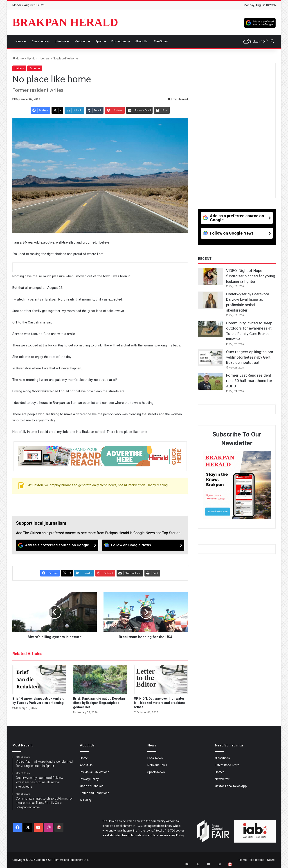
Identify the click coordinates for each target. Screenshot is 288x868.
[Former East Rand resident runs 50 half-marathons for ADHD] (210, 381)
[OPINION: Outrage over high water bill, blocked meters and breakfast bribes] (161, 680)
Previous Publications (94, 772)
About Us (141, 41)
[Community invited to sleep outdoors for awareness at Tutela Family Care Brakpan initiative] (210, 329)
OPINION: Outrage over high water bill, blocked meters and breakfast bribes (159, 703)
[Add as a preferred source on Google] (260, 22)
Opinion (32, 58)
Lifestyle (60, 41)
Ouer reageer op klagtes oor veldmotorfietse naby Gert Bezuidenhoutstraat (250, 357)
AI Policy (86, 800)
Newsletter (222, 779)
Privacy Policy (89, 779)
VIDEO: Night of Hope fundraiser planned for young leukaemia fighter (251, 276)
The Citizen (161, 41)
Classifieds (39, 41)
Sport (99, 41)
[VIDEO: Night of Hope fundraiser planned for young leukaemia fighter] (210, 277)
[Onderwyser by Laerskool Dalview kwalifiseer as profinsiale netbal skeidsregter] (210, 300)
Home (18, 58)
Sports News (156, 772)
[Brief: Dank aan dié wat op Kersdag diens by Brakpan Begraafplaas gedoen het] (100, 680)
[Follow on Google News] (143, 545)
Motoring (81, 41)
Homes (220, 772)
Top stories (257, 860)
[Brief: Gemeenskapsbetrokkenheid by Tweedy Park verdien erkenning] (39, 680)
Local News (155, 758)
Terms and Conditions (94, 793)
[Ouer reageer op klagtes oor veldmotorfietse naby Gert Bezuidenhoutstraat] (210, 358)
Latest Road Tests (227, 765)
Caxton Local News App (231, 786)
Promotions (119, 41)
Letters (45, 58)
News (19, 41)
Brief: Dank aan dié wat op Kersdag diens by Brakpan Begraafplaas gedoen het (99, 703)
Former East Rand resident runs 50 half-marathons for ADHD (249, 381)
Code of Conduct (91, 786)
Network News (157, 765)
